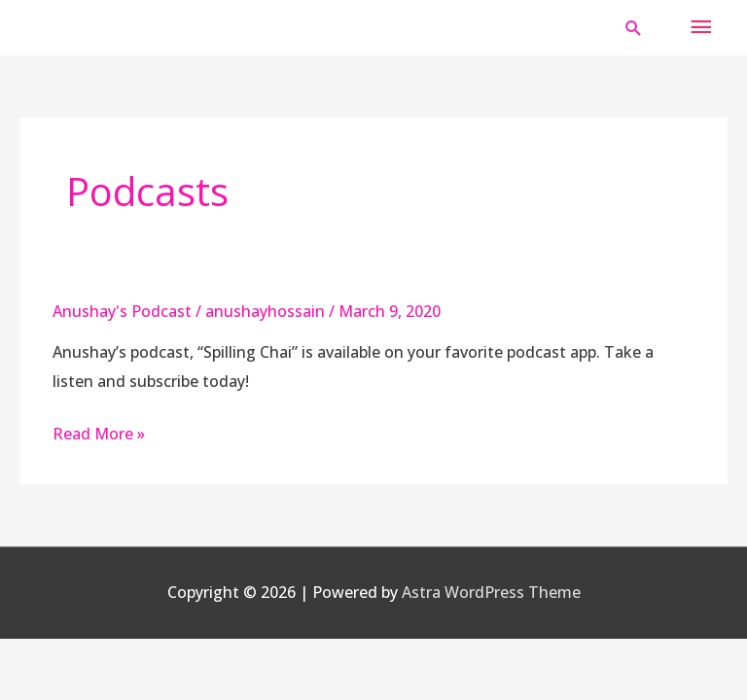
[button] (634, 28)
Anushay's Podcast (122, 311)
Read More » (99, 434)
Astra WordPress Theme (491, 592)
